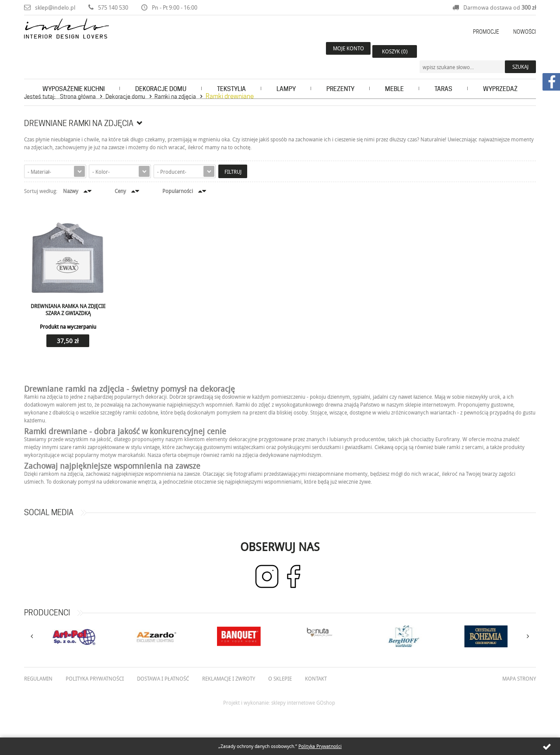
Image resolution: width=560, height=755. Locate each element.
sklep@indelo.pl (55, 7)
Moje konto (341, 51)
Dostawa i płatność (163, 678)
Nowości (525, 32)
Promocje (486, 32)
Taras (443, 77)
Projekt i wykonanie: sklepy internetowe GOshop (279, 702)
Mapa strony (519, 678)
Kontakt (316, 678)
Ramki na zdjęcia (175, 96)
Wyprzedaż (500, 77)
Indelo (85, 41)
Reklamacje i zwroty (229, 678)
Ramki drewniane (230, 96)
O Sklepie (280, 678)
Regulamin (38, 678)
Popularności (178, 191)
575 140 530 (113, 7)
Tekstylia (231, 77)
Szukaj (520, 51)
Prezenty (340, 77)
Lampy (286, 77)
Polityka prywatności (95, 678)
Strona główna (78, 96)
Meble (394, 77)
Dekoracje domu (161, 77)
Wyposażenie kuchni (73, 77)
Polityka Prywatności (320, 746)
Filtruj (233, 172)
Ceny (120, 191)
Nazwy (71, 191)
